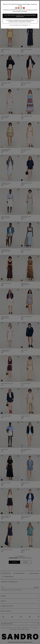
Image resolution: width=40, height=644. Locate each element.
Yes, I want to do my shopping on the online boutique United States (20, 16)
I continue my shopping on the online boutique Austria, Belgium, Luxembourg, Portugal (20, 21)
